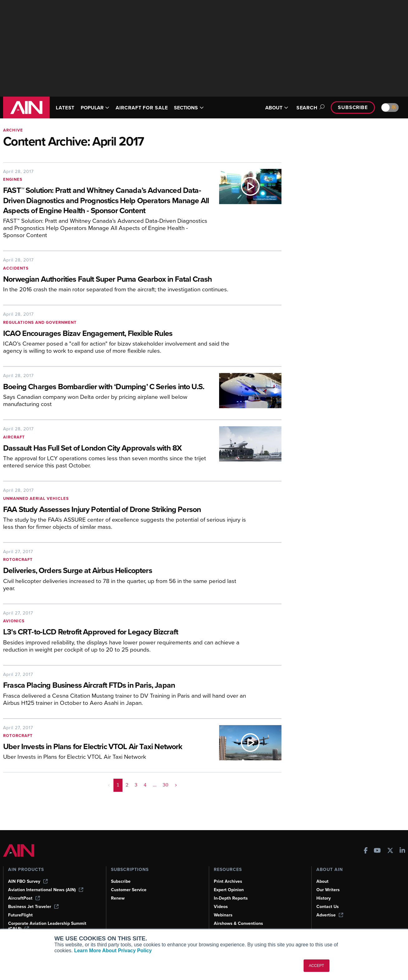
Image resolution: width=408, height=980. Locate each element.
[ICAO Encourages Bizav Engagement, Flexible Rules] (126, 334)
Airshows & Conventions (240, 923)
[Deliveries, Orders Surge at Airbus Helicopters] (126, 581)
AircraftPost (24, 898)
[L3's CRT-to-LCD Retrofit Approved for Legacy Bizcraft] (126, 643)
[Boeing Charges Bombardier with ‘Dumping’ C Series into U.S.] (106, 392)
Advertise (330, 915)
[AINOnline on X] (390, 851)
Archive (13, 130)
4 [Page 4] (145, 795)
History (324, 898)
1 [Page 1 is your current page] (118, 795)
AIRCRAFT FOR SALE (148, 108)
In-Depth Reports (232, 898)
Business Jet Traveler (34, 906)
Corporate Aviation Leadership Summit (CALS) (48, 926)
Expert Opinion (229, 890)
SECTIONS (198, 108)
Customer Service (130, 890)
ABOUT (273, 108)
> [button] (175, 795)
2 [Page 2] (127, 795)
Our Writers (328, 890)
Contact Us (328, 906)
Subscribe (352, 107)
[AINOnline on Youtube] (377, 851)
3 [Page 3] (136, 795)
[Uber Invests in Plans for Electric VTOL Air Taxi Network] (106, 757)
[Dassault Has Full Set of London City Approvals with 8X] (106, 459)
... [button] (154, 795)
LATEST (66, 108)
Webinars (224, 915)
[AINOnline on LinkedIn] (402, 851)
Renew (118, 898)
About (323, 881)
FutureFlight (21, 915)
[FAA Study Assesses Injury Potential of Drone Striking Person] (126, 520)
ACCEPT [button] (317, 966)
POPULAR (98, 108)
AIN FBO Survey (29, 881)
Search (307, 108)
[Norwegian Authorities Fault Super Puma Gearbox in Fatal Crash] (126, 280)
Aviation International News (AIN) (46, 890)
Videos (221, 906)
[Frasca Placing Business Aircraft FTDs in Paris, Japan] (126, 696)
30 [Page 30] (165, 795)
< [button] (109, 795)
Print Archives (228, 881)
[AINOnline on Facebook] (366, 851)
